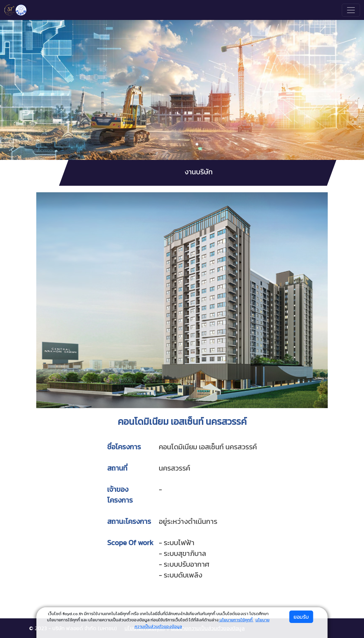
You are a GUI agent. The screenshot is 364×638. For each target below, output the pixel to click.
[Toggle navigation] (351, 10)
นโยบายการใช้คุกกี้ (236, 620)
